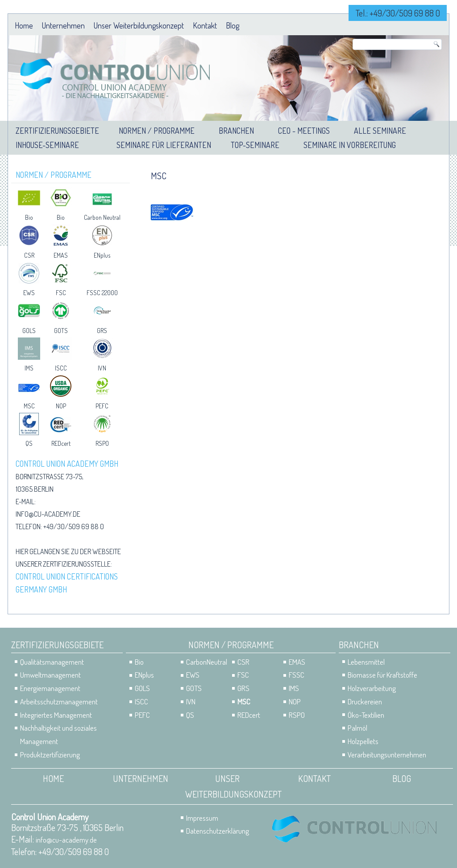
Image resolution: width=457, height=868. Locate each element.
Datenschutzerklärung (218, 831)
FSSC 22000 (102, 293)
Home (24, 25)
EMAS (61, 255)
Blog (233, 25)
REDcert (61, 443)
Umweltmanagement (50, 675)
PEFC (102, 406)
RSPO (102, 443)
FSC (61, 293)
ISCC (61, 368)
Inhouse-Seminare (47, 145)
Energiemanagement (50, 688)
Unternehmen (63, 25)
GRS (102, 331)
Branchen (236, 131)
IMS (29, 368)
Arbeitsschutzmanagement (59, 701)
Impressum (202, 818)
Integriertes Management (56, 715)
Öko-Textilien (366, 715)
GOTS (61, 331)
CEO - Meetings (304, 131)
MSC (29, 406)
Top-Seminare (255, 145)
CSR (29, 255)
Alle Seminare (380, 131)
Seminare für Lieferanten (164, 145)
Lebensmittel (366, 662)
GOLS (29, 331)
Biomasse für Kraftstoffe (382, 675)
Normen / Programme (157, 131)
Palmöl (357, 728)
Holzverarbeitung (372, 688)
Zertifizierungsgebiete (57, 131)
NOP (61, 406)
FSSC (297, 675)
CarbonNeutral (207, 662)
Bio (29, 217)
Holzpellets (363, 741)
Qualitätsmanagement (52, 662)
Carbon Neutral (102, 217)
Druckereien (365, 701)
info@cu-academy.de (48, 514)
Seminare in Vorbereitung (350, 145)
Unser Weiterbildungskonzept (139, 25)
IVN (102, 368)
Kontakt (205, 25)
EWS (29, 293)
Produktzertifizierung (50, 755)
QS (29, 443)
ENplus (102, 255)
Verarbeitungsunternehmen (387, 755)
